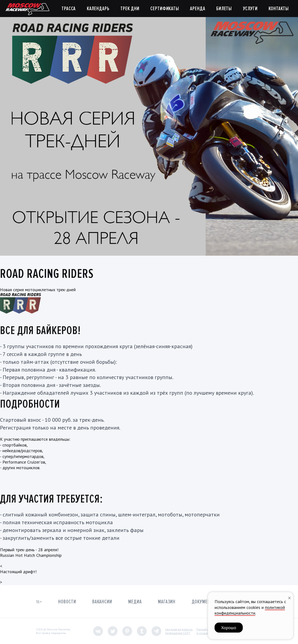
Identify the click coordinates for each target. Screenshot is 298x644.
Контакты (279, 9)
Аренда (198, 9)
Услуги (250, 9)
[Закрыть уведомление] (289, 597)
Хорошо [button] (229, 628)
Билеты (224, 9)
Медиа (135, 602)
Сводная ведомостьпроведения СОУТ (179, 631)
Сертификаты (165, 9)
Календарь (98, 9)
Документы (204, 602)
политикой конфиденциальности (250, 610)
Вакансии (102, 602)
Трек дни (130, 9)
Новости (67, 602)
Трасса (69, 9)
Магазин (167, 602)
